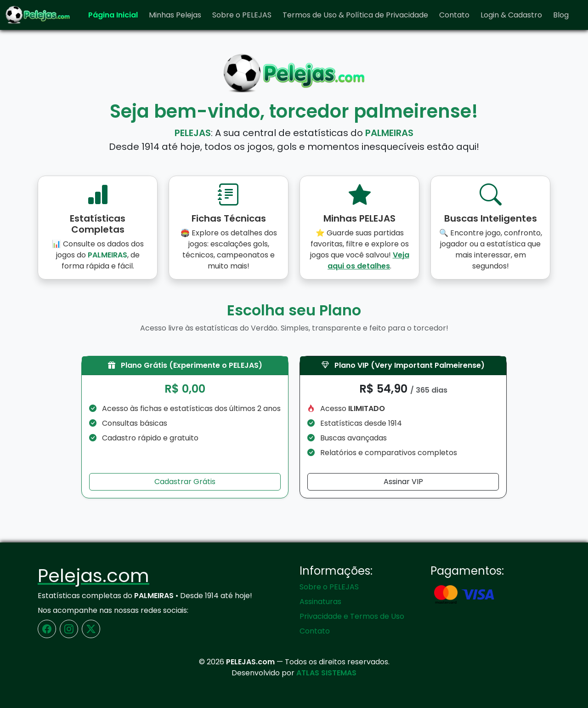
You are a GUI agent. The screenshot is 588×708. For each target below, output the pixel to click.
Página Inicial (113, 15)
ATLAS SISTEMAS (326, 673)
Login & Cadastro (511, 15)
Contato (454, 15)
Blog (561, 15)
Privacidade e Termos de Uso (352, 616)
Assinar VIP (403, 482)
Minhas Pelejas (175, 15)
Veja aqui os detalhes (368, 260)
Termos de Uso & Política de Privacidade (355, 15)
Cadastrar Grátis (185, 482)
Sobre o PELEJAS (242, 15)
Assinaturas (320, 602)
